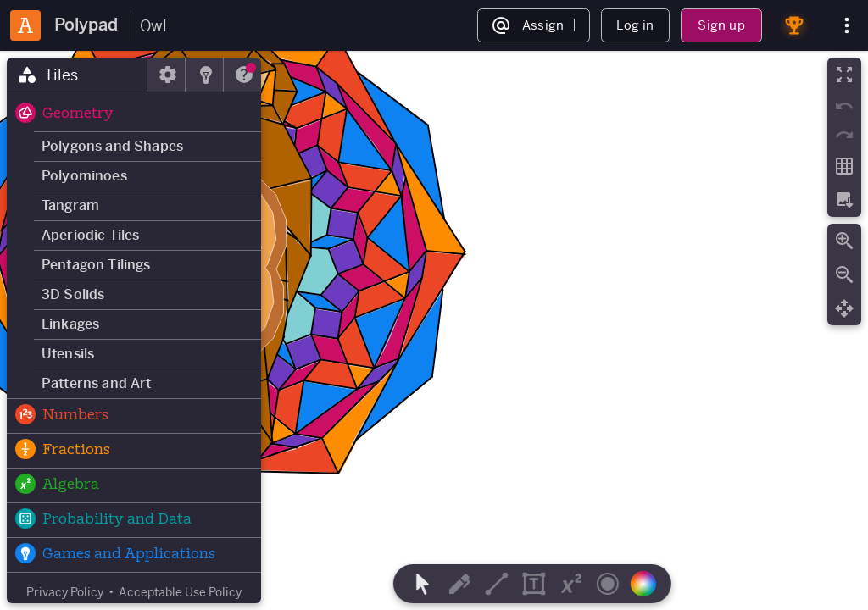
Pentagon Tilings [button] (96, 265)
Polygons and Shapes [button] (112, 146)
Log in (635, 25)
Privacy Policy (65, 592)
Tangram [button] (70, 205)
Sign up (721, 25)
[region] (434, 330)
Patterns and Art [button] (97, 383)
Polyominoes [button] (84, 176)
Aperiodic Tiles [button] (90, 235)
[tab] (77, 75)
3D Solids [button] (73, 294)
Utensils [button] (68, 354)
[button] (134, 114)
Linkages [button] (70, 324)
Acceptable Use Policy (180, 592)
